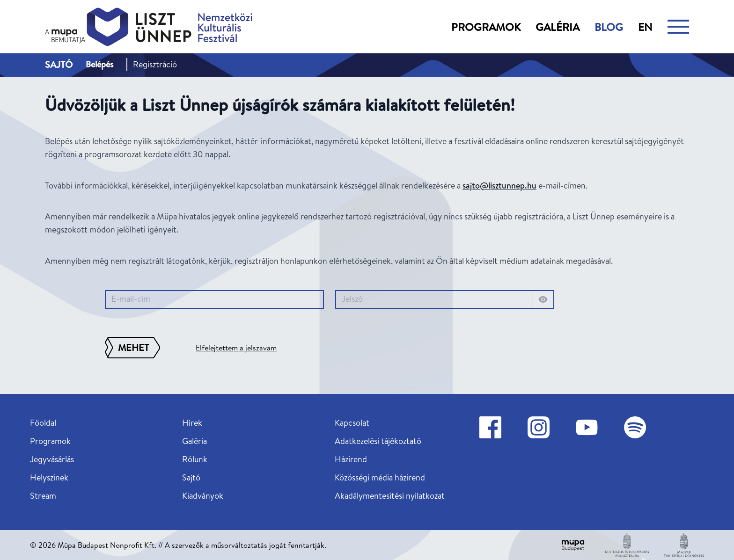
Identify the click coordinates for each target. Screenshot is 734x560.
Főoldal (43, 423)
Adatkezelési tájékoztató (378, 441)
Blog (609, 27)
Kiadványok (203, 496)
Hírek (192, 423)
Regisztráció (155, 64)
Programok (486, 27)
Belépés (99, 64)
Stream (43, 496)
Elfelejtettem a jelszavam (236, 348)
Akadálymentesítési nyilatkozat (390, 496)
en (645, 27)
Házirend (351, 459)
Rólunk (195, 459)
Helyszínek (49, 477)
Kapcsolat (352, 423)
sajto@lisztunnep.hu (499, 185)
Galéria (558, 27)
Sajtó (191, 477)
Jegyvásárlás (52, 459)
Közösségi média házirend (380, 477)
